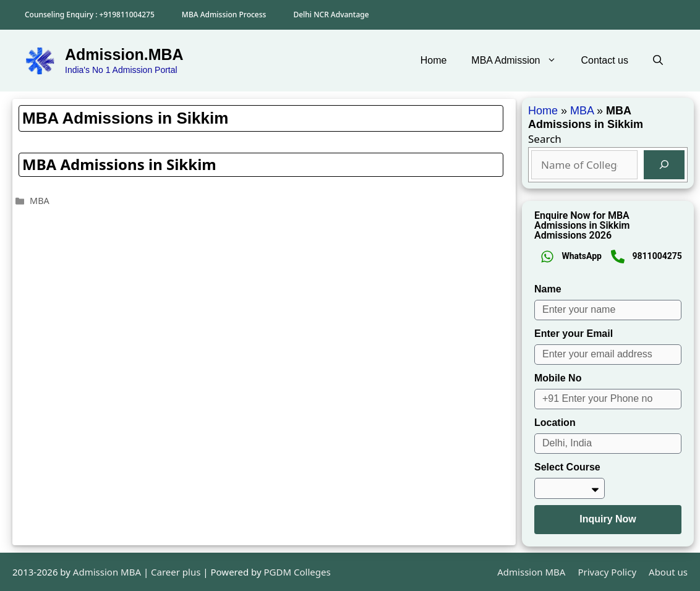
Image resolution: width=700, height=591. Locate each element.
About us (668, 572)
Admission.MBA (124, 54)
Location (555, 423)
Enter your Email (574, 334)
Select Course (567, 467)
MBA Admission (520, 61)
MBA (40, 201)
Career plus (176, 572)
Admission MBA (531, 572)
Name (548, 289)
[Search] (664, 165)
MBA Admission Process (224, 15)
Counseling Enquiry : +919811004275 (90, 15)
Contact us (605, 60)
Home (434, 60)
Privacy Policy (607, 572)
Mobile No (558, 378)
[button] (658, 61)
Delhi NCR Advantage (331, 15)
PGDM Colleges (297, 572)
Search (545, 139)
